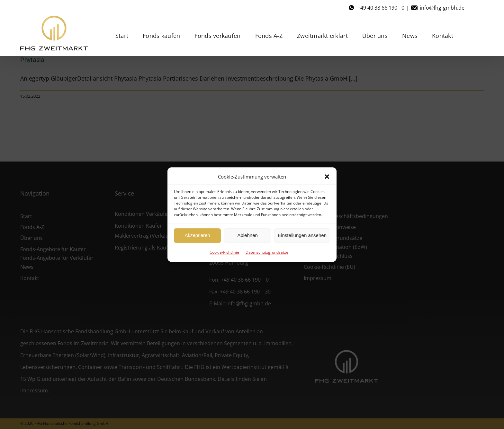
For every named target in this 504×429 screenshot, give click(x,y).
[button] (327, 177)
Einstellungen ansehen (302, 235)
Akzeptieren (197, 235)
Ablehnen (247, 235)
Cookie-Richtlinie (224, 252)
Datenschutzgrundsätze (267, 252)
